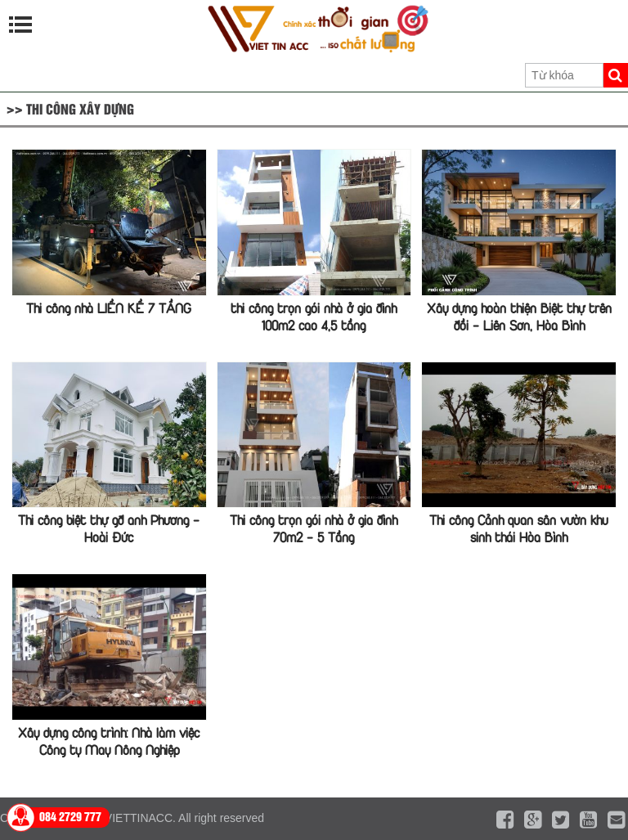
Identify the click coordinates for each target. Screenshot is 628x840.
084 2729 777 (70, 816)
